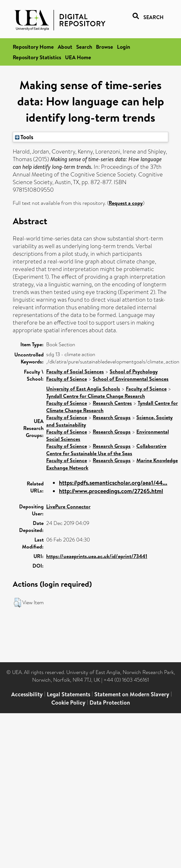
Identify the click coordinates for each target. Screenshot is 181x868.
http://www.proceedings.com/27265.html (111, 491)
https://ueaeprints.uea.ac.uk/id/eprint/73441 (97, 556)
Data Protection (110, 703)
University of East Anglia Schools (83, 389)
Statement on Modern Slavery (132, 694)
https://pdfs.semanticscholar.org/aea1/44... (113, 483)
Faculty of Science (67, 379)
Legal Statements (69, 694)
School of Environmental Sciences (131, 379)
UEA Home (78, 57)
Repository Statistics (37, 57)
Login (123, 47)
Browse (105, 47)
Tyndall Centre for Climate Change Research (96, 396)
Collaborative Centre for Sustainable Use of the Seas (106, 450)
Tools (24, 137)
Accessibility (27, 694)
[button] (17, 603)
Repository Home (33, 47)
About (65, 47)
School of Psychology (134, 371)
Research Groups (112, 417)
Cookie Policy (68, 703)
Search (84, 47)
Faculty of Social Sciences (75, 371)
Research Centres (112, 403)
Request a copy (126, 203)
